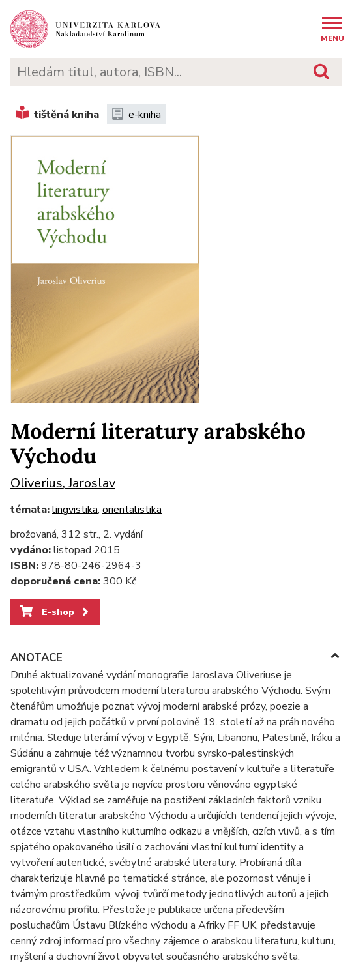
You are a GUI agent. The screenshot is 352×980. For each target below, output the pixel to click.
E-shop (55, 612)
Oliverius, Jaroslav (63, 483)
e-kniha (137, 115)
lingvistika (75, 510)
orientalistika (132, 510)
